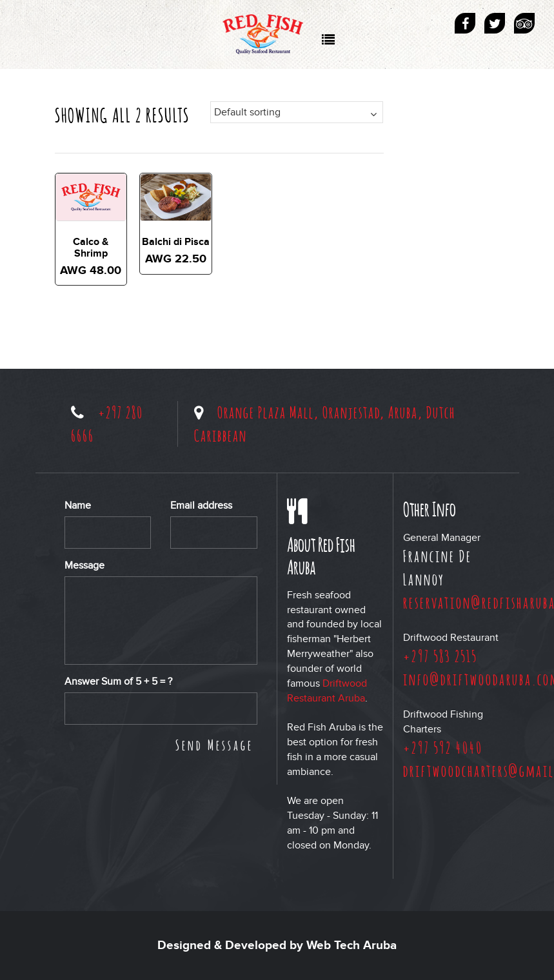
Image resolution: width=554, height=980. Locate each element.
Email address (201, 505)
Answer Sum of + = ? (118, 681)
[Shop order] (297, 112)
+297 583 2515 (440, 656)
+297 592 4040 (443, 747)
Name (78, 505)
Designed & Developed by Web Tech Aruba (277, 946)
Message (84, 565)
